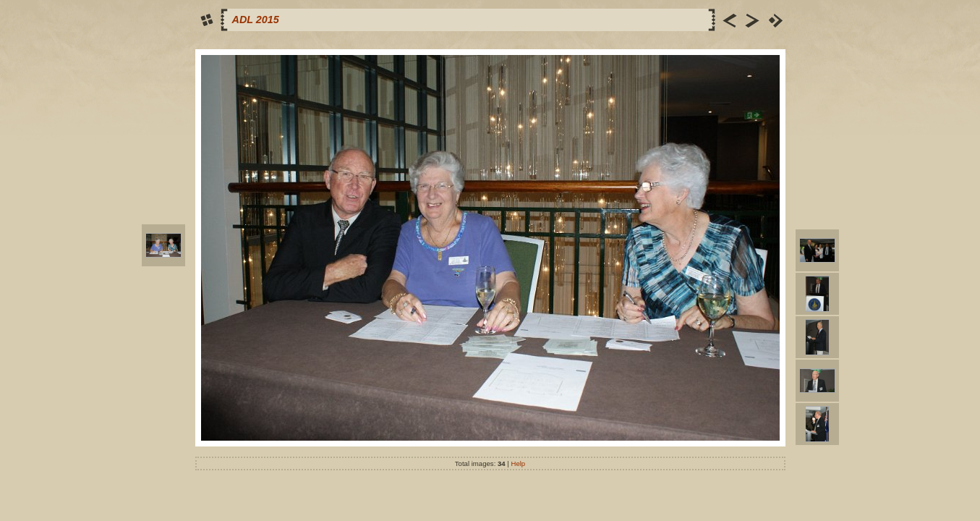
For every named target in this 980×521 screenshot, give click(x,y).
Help (518, 463)
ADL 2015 (256, 20)
